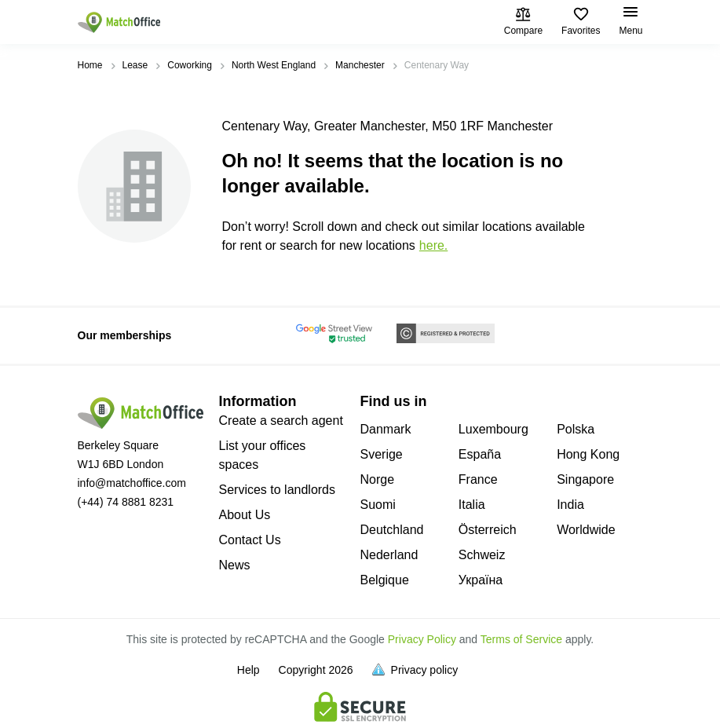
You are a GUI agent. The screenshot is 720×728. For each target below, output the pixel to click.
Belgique (385, 580)
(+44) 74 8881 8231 (126, 502)
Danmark (386, 429)
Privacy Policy (422, 639)
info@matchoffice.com (132, 483)
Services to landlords (278, 490)
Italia (472, 505)
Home (90, 65)
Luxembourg (493, 429)
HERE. (433, 245)
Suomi (378, 505)
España (480, 454)
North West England (274, 65)
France (478, 479)
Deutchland (392, 530)
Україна (481, 580)
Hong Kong (588, 454)
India (570, 505)
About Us (245, 515)
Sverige (382, 454)
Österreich (488, 530)
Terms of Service (521, 639)
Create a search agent (281, 421)
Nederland (389, 555)
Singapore (585, 479)
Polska (576, 429)
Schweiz (482, 555)
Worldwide (586, 530)
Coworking (190, 65)
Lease (135, 65)
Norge (378, 479)
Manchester (360, 65)
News (235, 565)
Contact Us (250, 540)
